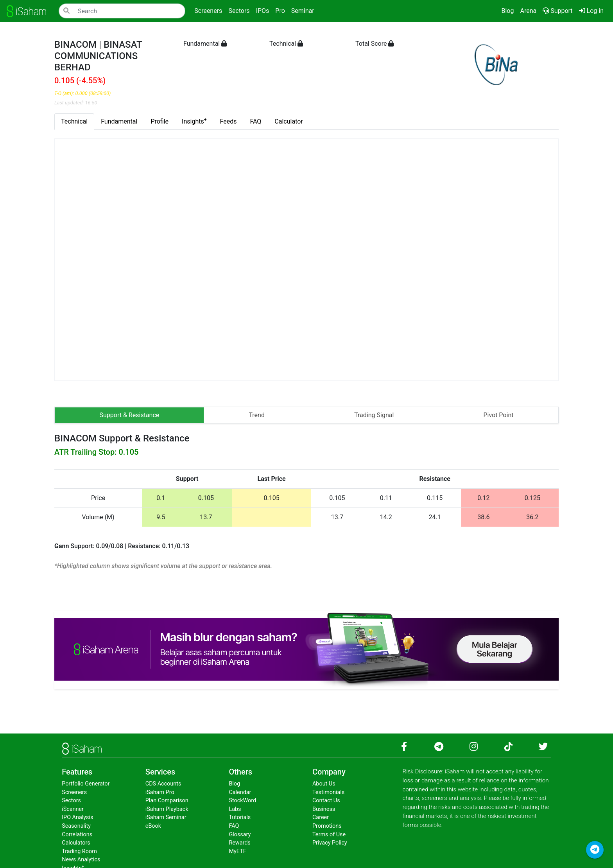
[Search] (122, 11)
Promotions (327, 826)
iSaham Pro (160, 792)
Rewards (239, 843)
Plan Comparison (167, 801)
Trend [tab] (257, 415)
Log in (593, 10)
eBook (153, 826)
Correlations (77, 835)
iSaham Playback (167, 809)
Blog (507, 11)
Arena (528, 11)
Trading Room (79, 851)
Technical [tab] (74, 121)
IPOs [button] (263, 11)
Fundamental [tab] (119, 121)
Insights (194, 121)
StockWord (242, 801)
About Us (324, 784)
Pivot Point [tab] (498, 415)
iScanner (73, 809)
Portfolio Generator (86, 784)
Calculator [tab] (289, 121)
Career (321, 817)
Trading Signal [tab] (374, 415)
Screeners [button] (208, 11)
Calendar (240, 792)
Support (557, 11)
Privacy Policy (330, 843)
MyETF (237, 851)
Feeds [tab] (229, 121)
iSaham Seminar (166, 817)
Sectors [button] (239, 11)
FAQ (234, 826)
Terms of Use (329, 835)
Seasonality (76, 826)
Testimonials (328, 792)
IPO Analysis (77, 817)
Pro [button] (280, 11)
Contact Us (326, 801)
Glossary (240, 835)
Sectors (71, 801)
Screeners (74, 792)
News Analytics (81, 860)
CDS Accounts (163, 784)
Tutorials (240, 817)
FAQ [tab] (255, 121)
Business (324, 809)
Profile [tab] (160, 121)
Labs (235, 809)
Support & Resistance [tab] (130, 415)
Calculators (76, 843)
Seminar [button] (303, 11)
